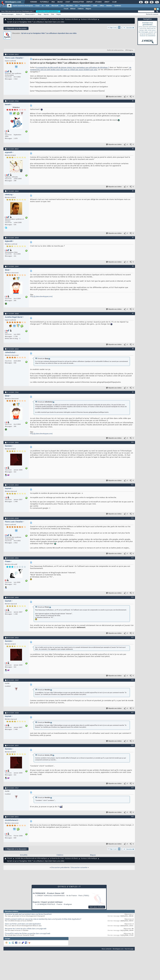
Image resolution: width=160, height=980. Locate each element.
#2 (133, 101)
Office (102, 6)
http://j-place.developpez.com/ (41, 297)
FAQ (53, 2)
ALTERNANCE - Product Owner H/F (49, 893)
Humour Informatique (89, 19)
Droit (107, 2)
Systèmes (118, 6)
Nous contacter (107, 949)
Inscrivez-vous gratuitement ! (48, 11)
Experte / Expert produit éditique (48, 902)
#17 (132, 713)
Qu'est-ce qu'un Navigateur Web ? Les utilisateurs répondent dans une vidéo (49, 33)
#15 (132, 637)
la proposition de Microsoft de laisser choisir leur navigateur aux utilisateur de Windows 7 (73, 68)
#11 (132, 485)
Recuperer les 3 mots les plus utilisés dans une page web (26, 929)
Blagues (88, 9)
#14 (132, 597)
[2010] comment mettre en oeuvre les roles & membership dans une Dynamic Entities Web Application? (43, 919)
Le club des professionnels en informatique (31, 19)
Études (98, 2)
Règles (59, 14)
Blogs (60, 2)
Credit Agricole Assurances (51, 896)
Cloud (37, 6)
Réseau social (29, 14)
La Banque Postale (46, 904)
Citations (81, 9)
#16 (132, 680)
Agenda (46, 14)
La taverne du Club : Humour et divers (64, 19)
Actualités (24, 855)
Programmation (85, 6)
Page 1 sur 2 (113, 27)
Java (62, 6)
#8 (133, 349)
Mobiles (109, 6)
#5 (133, 237)
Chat (68, 2)
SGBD (95, 6)
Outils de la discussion (115, 50)
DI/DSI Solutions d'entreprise (23, 6)
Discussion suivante (79, 868)
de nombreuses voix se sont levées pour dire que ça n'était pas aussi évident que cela (81, 69)
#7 (133, 313)
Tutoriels (44, 2)
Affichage (128, 50)
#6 (133, 266)
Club (114, 2)
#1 (133, 54)
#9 (133, 392)
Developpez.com (118, 949)
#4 (133, 191)
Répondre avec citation (114, 97)
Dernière (130, 28)
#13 (132, 558)
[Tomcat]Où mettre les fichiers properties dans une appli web (28, 934)
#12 (132, 518)
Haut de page (129, 949)
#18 (132, 745)
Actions (18, 14)
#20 (132, 817)
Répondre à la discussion (16, 28)
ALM (47, 6)
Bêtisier (73, 9)
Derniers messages (8, 14)
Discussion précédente (60, 868)
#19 (132, 788)
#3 (133, 149)
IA (43, 6)
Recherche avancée (152, 14)
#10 (132, 442)
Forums (33, 2)
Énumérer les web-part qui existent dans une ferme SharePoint (28, 914)
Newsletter (78, 2)
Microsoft (55, 6)
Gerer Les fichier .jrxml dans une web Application (23, 924)
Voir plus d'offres (97, 907)
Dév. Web (69, 6)
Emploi (89, 2)
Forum (66, 9)
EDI (76, 6)
